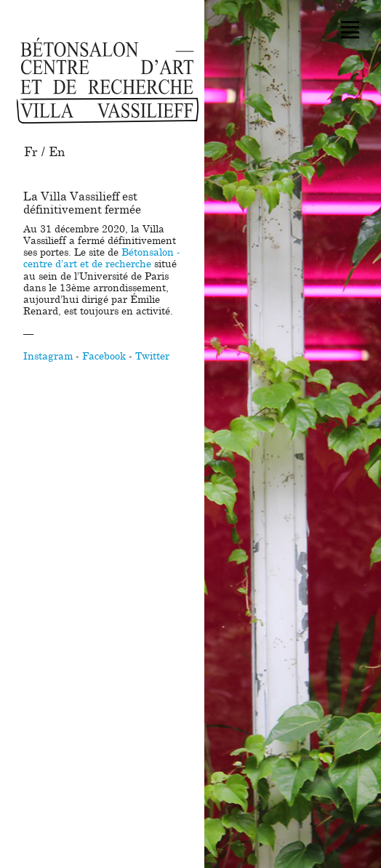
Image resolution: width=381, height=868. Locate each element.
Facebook (104, 357)
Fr (31, 152)
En (57, 152)
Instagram (48, 357)
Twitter (152, 357)
